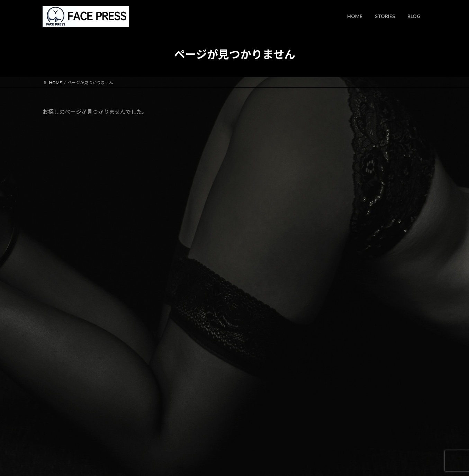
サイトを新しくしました (389, 273)
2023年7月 (337, 409)
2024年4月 (337, 367)
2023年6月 (337, 423)
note (368, 238)
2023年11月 (338, 395)
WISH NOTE (379, 168)
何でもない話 (340, 329)
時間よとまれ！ (380, 133)
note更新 (373, 203)
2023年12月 (338, 381)
